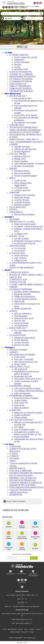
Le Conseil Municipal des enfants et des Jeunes (25, 264)
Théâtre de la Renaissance (25, 297)
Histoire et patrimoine (23, 309)
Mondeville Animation (23, 294)
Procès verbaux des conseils (26, 57)
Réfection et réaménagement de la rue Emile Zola (28, 424)
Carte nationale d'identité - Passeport (29, 164)
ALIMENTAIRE (15, 410)
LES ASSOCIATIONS (18, 335)
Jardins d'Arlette (21, 401)
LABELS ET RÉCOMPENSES (20, 86)
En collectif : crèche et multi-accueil (28, 226)
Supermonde (19, 301)
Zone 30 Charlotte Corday (24, 430)
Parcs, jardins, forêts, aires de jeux (28, 379)
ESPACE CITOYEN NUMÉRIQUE (22, 268)
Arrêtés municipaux (22, 62)
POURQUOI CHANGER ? (19, 350)
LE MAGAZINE (15, 446)
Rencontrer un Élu (21, 69)
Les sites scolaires (22, 239)
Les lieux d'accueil (21, 343)
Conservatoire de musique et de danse (27, 305)
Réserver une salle (21, 345)
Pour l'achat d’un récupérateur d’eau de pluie (28, 102)
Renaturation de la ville (23, 376)
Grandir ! (9, 217)
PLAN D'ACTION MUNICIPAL (21, 72)
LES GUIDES (14, 459)
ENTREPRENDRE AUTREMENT (21, 396)
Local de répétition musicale (25, 299)
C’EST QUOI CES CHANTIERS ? (22, 420)
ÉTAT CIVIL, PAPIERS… (18, 154)
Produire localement (22, 415)
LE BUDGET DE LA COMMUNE (21, 74)
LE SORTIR (14, 454)
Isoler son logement (22, 393)
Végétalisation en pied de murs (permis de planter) (27, 373)
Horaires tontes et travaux (25, 195)
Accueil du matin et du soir (25, 243)
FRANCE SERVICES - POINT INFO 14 (24, 139)
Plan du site (25, 632)
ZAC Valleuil (19, 427)
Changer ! (10, 347)
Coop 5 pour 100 (21, 403)
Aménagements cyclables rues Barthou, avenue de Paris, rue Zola (28, 433)
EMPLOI (12, 178)
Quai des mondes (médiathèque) (27, 292)
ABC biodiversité (21, 369)
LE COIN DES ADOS (17, 253)
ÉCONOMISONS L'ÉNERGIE (20, 386)
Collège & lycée (20, 260)
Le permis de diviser (22, 202)
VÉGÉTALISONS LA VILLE (20, 367)
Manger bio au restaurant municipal (28, 413)
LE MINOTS (14, 456)
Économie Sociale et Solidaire (26, 398)
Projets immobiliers (22, 437)
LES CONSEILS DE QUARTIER (21, 79)
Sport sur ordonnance (23, 314)
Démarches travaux (22, 198)
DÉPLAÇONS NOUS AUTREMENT (22, 355)
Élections (18, 65)
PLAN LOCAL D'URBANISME (20, 471)
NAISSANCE (14, 219)
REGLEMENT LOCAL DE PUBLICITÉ (23, 478)
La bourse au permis (22, 190)
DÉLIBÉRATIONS (16, 495)
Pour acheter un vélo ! (23, 98)
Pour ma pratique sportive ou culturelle (26, 107)
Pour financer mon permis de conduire (26, 112)
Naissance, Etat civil (22, 156)
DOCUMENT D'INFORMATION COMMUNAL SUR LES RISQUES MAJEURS (26, 474)
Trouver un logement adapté (25, 176)
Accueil (9, 501)
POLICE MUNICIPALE (18, 207)
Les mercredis (20, 248)
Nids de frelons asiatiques (24, 214)
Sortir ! (8, 270)
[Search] (21, 14)
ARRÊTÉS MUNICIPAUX (19, 492)
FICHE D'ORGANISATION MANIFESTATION (26, 487)
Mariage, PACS (20, 159)
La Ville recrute (20, 181)
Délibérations (19, 60)
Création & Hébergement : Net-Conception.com (22, 638)
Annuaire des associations (25, 338)
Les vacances (20, 251)
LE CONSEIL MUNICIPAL (19, 55)
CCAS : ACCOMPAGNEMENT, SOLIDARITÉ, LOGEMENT (26, 143)
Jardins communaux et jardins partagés (26, 382)
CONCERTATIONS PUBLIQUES (21, 91)
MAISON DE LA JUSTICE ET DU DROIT (25, 132)
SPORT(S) (13, 311)
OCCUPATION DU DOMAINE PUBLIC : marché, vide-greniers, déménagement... (26, 129)
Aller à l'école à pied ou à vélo (26, 362)
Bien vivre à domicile (22, 173)
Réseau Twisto (20, 364)
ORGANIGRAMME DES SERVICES (23, 77)
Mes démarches (13, 94)
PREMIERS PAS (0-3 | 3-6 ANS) (22, 222)
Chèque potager (21, 417)
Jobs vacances (20, 258)
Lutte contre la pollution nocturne (27, 388)
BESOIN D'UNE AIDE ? (18, 96)
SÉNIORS (13, 169)
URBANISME (14, 193)
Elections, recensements (24, 166)
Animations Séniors (22, 171)
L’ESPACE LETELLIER (18, 282)
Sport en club (19, 321)
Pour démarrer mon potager (25, 123)
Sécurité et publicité (22, 205)
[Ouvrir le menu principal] (22, 47)
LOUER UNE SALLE (17, 125)
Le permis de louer (22, 200)
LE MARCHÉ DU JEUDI (18, 280)
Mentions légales (15, 632)
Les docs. (9, 444)
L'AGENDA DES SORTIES (19, 272)
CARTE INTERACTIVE (18, 84)
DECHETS (13, 210)
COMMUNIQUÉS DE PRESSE (21, 89)
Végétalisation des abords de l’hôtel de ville (28, 440)
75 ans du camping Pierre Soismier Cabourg (23, 465)
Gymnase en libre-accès (24, 318)
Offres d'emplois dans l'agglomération (23, 184)
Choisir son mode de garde (25, 224)
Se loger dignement (22, 152)
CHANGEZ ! (14, 352)
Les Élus (17, 67)
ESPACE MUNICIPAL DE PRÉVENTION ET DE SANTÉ (26, 136)
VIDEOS (12, 461)
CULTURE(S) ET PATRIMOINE (21, 289)
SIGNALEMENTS (16, 212)
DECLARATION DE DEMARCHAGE (23, 480)
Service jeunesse (21, 255)
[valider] (34, 558)
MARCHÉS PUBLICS (17, 468)
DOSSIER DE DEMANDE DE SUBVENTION (26, 483)
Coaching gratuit (21, 316)
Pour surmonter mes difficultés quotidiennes (26, 119)
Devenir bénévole (21, 340)
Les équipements (21, 326)
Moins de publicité (21, 408)
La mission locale (21, 188)
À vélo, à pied (19, 357)
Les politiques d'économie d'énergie (29, 391)
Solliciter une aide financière (25, 149)
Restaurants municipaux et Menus (28, 241)
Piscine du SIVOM (21, 323)
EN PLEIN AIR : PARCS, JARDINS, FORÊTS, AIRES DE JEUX (26, 276)
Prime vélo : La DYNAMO (24, 359)
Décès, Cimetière (21, 161)
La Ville (9, 53)
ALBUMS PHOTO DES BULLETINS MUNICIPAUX (23, 450)
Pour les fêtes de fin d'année (26, 115)
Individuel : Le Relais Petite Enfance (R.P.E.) (28, 230)
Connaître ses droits (22, 147)
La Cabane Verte (21, 234)
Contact (31, 632)
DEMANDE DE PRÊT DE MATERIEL (23, 485)
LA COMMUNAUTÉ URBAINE (21, 81)
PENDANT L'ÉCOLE (17, 236)
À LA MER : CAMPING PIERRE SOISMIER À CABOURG (26, 286)
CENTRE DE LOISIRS (17, 246)
